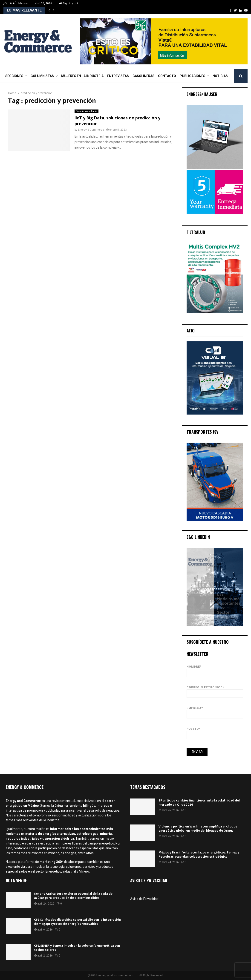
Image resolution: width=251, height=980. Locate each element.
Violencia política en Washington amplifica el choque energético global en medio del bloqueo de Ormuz (198, 829)
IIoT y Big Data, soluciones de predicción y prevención (117, 121)
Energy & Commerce (91, 130)
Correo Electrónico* (215, 690)
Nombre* (215, 670)
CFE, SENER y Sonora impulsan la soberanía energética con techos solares (77, 948)
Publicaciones (192, 76)
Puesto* (215, 732)
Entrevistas (118, 76)
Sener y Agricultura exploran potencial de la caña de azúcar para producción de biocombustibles (73, 896)
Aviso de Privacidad (144, 899)
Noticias (220, 76)
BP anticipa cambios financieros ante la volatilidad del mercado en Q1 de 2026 (199, 803)
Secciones (14, 76)
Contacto (167, 76)
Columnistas (42, 76)
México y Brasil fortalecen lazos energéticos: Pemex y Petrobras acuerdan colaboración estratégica (199, 855)
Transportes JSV (202, 432)
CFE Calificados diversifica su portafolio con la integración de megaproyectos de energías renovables (77, 922)
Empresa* (215, 711)
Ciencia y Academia (87, 111)
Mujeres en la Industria (82, 76)
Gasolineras (143, 76)
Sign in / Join (69, 3)
